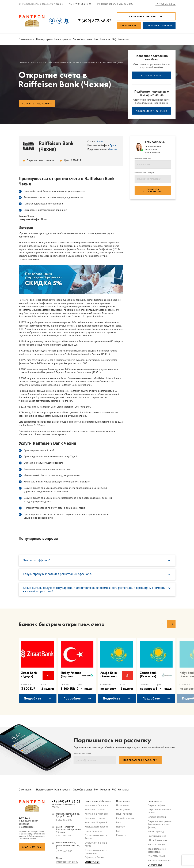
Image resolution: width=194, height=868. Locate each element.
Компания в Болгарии (96, 805)
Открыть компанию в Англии (96, 837)
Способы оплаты (82, 39)
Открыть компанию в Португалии (96, 852)
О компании (27, 39)
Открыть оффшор (157, 805)
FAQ (114, 39)
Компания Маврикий (96, 822)
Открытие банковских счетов (159, 811)
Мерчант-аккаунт (157, 844)
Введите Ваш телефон (144, 172)
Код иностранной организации (157, 850)
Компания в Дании (95, 810)
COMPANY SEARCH (157, 856)
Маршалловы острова (96, 827)
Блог (96, 39)
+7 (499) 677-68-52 (166, 4)
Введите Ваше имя (143, 158)
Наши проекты (63, 39)
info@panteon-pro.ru (67, 862)
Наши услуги (44, 39)
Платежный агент (157, 836)
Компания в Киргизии (96, 814)
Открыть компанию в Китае (96, 844)
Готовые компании (157, 817)
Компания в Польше (96, 818)
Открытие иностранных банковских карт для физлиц (160, 824)
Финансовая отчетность (160, 860)
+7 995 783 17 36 (82, 4)
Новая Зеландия (94, 831)
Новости (105, 39)
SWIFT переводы (157, 832)
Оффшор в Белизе (95, 857)
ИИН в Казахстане (157, 840)
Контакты (123, 39)
